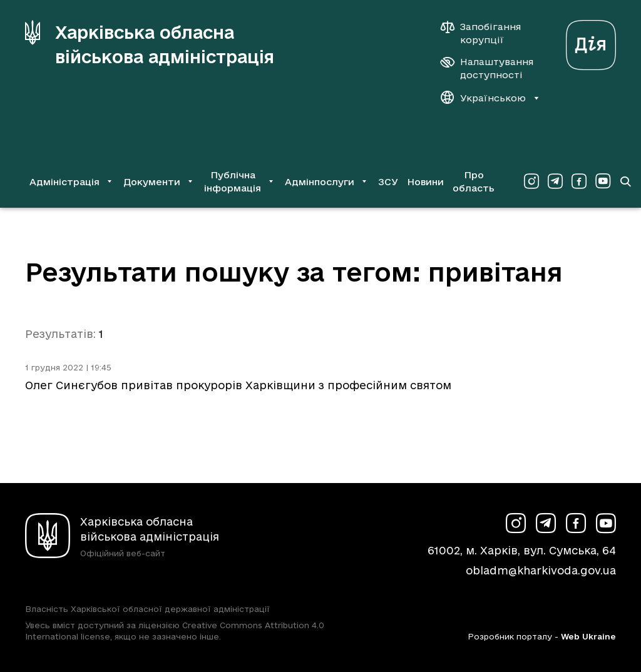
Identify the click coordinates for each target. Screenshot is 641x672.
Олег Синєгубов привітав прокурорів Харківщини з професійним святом (238, 385)
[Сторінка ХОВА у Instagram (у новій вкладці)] (531, 181)
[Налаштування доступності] (487, 68)
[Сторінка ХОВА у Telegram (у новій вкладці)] (555, 181)
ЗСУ (388, 182)
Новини (425, 182)
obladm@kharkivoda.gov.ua (541, 570)
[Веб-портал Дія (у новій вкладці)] (591, 42)
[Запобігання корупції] (487, 33)
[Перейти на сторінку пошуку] (625, 181)
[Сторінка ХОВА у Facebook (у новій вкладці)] (579, 181)
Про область (474, 181)
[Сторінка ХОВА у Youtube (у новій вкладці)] (603, 181)
